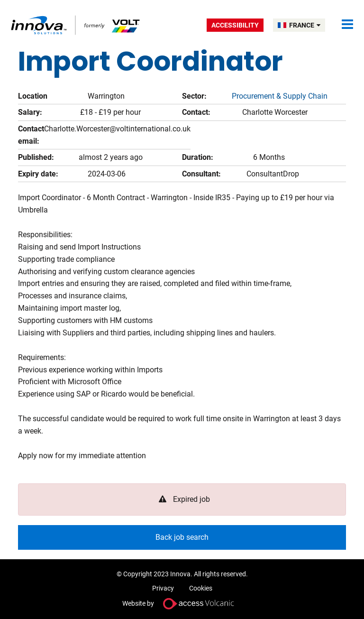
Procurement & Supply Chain (280, 96)
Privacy (163, 588)
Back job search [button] (182, 537)
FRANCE (305, 25)
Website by (182, 604)
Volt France (76, 25)
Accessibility (235, 25)
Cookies (201, 588)
